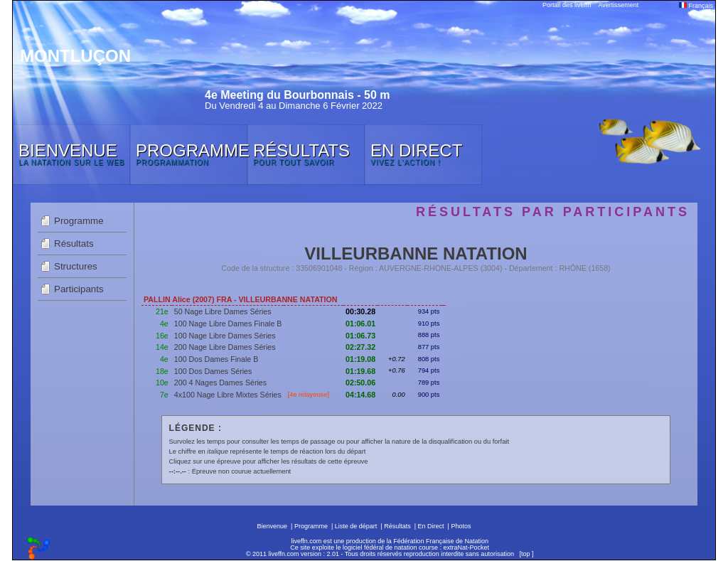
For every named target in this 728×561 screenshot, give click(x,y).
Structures (76, 266)
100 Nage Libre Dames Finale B (228, 324)
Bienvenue (273, 526)
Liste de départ (356, 526)
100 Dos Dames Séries (213, 371)
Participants (79, 289)
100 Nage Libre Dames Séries (225, 336)
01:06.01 (360, 324)
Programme (79, 221)
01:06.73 (360, 336)
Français (696, 6)
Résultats (74, 244)
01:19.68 (360, 371)
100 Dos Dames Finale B (216, 359)
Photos (461, 526)
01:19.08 (360, 359)
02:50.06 (360, 383)
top (526, 554)
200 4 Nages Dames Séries (220, 383)
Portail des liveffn (567, 5)
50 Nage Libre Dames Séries (223, 311)
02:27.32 (360, 347)
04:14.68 (360, 395)
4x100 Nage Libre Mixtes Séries (228, 395)
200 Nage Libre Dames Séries (225, 347)
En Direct (431, 526)
